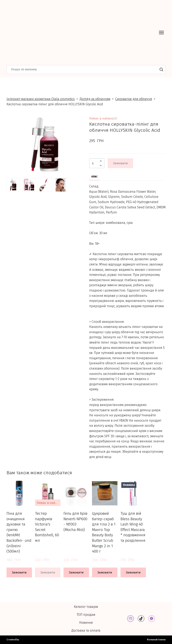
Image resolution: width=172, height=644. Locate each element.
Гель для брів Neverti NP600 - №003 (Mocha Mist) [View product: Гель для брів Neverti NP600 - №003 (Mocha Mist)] (75, 522)
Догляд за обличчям (95, 99)
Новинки (86, 623)
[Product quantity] (96, 163)
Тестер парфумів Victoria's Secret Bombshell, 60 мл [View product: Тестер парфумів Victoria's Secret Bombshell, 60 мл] (47, 527)
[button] (161, 70)
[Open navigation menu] (161, 33)
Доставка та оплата (86, 630)
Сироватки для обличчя (134, 99)
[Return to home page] (42, 33)
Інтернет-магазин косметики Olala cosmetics (41, 99)
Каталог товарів (86, 607)
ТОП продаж (86, 615)
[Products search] (86, 70)
